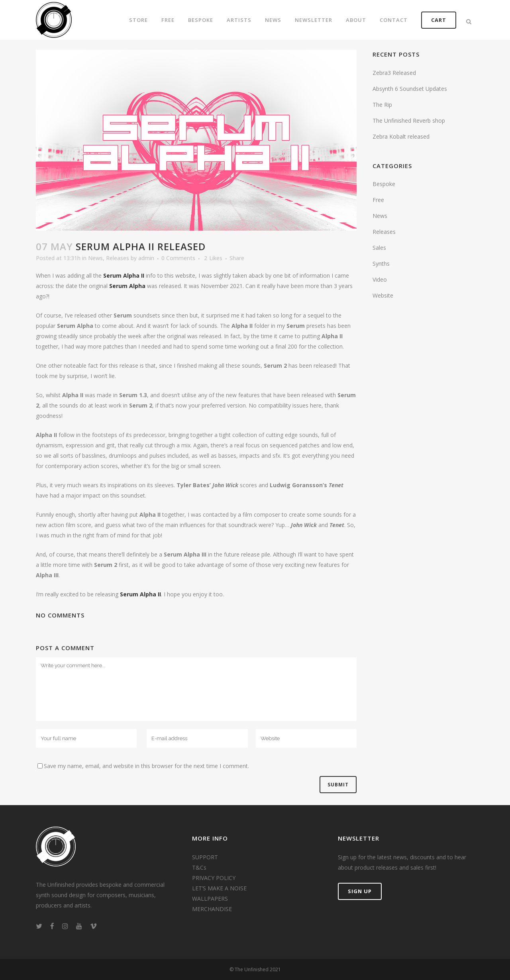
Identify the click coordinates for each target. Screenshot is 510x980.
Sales (379, 248)
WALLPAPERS (210, 899)
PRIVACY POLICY (214, 878)
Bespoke (384, 184)
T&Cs (199, 867)
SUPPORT (205, 857)
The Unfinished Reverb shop (409, 121)
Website (383, 295)
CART (439, 20)
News (95, 258)
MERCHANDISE (212, 909)
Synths (381, 264)
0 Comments (178, 258)
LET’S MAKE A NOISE (219, 888)
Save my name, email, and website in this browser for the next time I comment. (146, 766)
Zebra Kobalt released (401, 136)
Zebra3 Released (394, 73)
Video (380, 279)
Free (378, 200)
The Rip (382, 105)
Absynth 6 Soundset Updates (410, 89)
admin (146, 258)
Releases (118, 258)
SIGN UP (360, 891)
